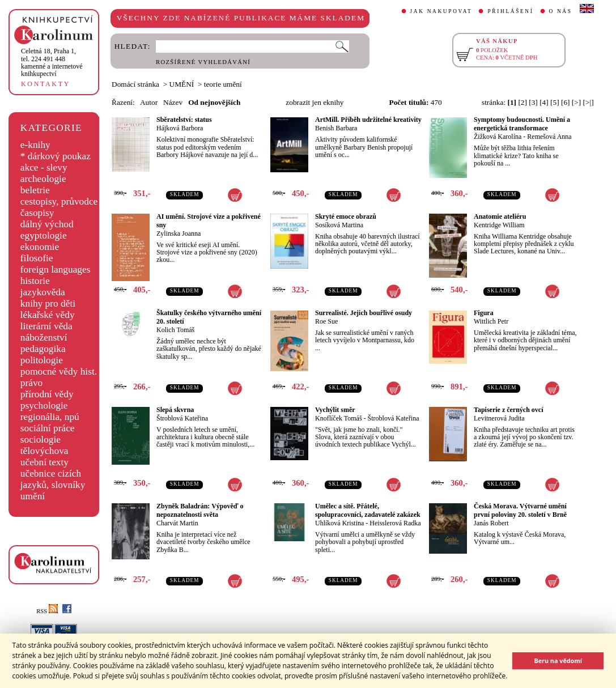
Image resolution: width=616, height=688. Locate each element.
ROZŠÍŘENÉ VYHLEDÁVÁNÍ (203, 62)
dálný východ (47, 224)
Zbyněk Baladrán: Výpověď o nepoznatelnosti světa (200, 510)
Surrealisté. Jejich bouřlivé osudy (364, 313)
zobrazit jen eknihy (315, 102)
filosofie (37, 258)
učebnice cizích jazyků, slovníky (53, 479)
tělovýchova (44, 451)
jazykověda (43, 292)
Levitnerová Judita (499, 418)
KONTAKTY (46, 84)
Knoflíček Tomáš (339, 418)
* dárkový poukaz (56, 156)
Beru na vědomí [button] (558, 661)
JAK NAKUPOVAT (441, 11)
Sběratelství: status (184, 120)
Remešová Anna (549, 137)
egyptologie (44, 235)
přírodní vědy (47, 394)
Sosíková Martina (339, 225)
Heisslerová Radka (395, 523)
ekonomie (40, 247)
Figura (484, 313)
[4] (544, 102)
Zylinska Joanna (179, 233)
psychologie (44, 405)
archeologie (43, 179)
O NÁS (561, 11)
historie (35, 281)
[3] (533, 102)
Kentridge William (499, 225)
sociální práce (48, 428)
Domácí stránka (135, 84)
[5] (555, 102)
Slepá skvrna (175, 410)
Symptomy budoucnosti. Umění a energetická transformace (522, 124)
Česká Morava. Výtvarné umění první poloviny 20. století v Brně (520, 510)
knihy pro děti (48, 303)
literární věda (46, 326)
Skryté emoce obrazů (346, 216)
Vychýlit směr (335, 410)
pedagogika (43, 349)
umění (33, 496)
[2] (522, 102)
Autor (149, 102)
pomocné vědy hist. (59, 371)
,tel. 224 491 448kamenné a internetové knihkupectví (52, 62)
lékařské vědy (48, 315)
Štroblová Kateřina (182, 418)
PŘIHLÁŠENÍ (510, 11)
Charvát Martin (177, 523)
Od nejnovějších (214, 102)
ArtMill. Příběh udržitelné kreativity (368, 120)
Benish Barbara (336, 128)
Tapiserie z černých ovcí (509, 410)
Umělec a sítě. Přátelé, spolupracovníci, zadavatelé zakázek (368, 510)
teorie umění (223, 84)
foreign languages (56, 269)
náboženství (44, 337)
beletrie (35, 190)
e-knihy (35, 145)
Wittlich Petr (491, 321)
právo (31, 383)
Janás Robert (491, 523)
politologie (42, 360)
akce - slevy (44, 167)
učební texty (44, 462)
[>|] (589, 102)
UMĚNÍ (182, 84)
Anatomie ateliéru (500, 216)
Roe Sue (326, 321)
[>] (576, 102)
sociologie (41, 439)
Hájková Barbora (180, 128)
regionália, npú (50, 417)
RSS (47, 611)
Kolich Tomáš (175, 330)
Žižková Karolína (498, 137)
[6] (566, 102)
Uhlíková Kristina (339, 523)
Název (173, 102)
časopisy (37, 213)
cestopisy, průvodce (59, 201)
